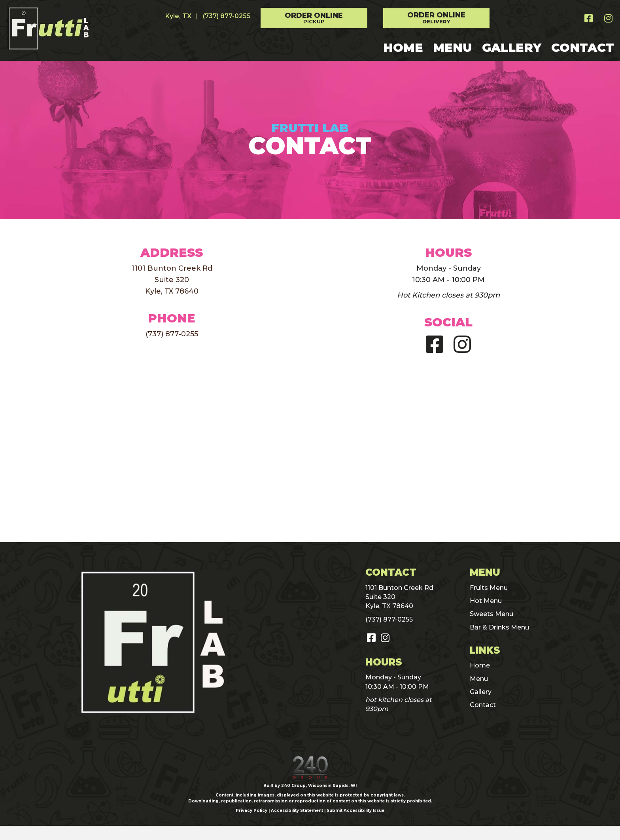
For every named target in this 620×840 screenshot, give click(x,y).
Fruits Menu (489, 588)
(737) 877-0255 (227, 16)
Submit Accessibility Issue (355, 825)
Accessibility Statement (297, 825)
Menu (479, 679)
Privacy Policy (251, 825)
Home (480, 665)
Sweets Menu (491, 614)
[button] (314, 18)
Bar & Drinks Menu (499, 627)
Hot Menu (486, 601)
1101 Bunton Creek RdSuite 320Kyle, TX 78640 (172, 280)
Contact (483, 705)
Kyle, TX (178, 16)
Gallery (481, 692)
